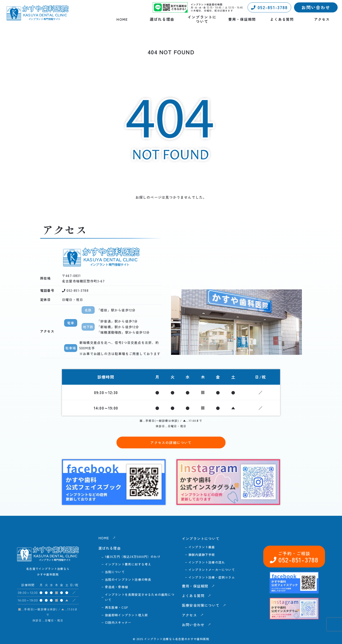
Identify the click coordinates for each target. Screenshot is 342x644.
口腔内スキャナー (118, 622)
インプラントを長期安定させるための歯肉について (140, 597)
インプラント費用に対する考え (128, 564)
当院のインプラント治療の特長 (128, 579)
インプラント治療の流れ (207, 562)
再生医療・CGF (117, 607)
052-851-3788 (269, 7)
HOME (122, 19)
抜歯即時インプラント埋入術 (127, 615)
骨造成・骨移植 (116, 587)
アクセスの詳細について (171, 442)
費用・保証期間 (242, 19)
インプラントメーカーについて (212, 570)
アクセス (322, 19)
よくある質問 (282, 19)
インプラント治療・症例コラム (212, 577)
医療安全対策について (201, 605)
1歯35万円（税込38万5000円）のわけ (133, 557)
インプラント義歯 (202, 547)
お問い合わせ (316, 7)
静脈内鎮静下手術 (202, 555)
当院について (115, 572)
